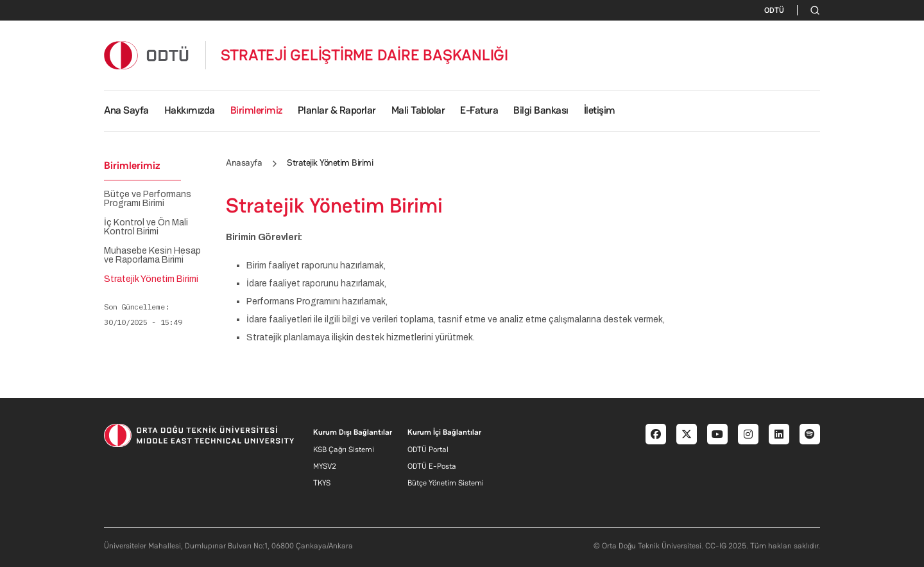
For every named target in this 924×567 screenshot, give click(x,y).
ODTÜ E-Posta (432, 466)
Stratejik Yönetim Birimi (151, 279)
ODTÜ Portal (428, 449)
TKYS (322, 483)
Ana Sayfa (126, 110)
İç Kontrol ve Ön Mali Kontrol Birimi (146, 227)
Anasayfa (244, 162)
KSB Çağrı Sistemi (344, 449)
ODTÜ (774, 10)
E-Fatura (479, 110)
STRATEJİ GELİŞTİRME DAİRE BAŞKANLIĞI (364, 55)
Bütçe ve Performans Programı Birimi (148, 199)
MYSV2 (325, 466)
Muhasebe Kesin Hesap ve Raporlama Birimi (152, 256)
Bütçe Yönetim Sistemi (446, 483)
